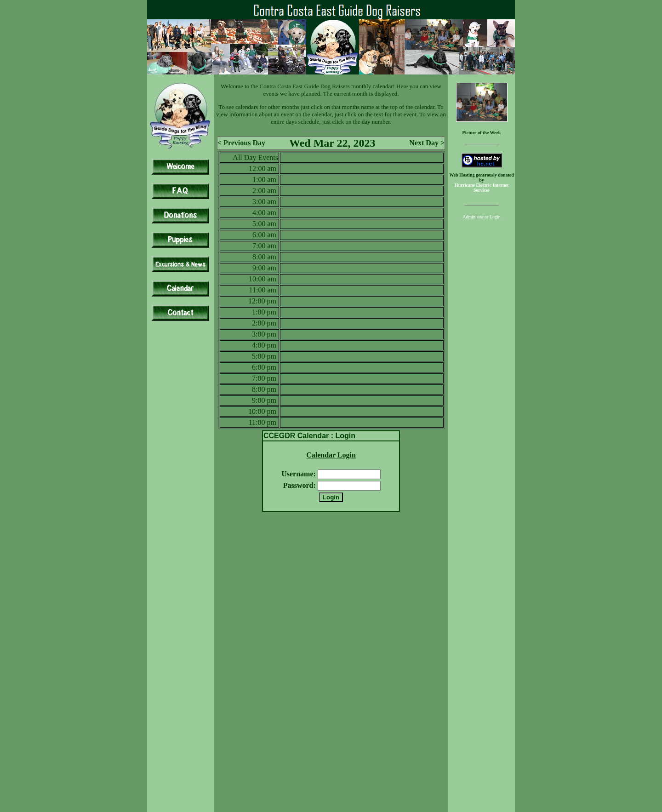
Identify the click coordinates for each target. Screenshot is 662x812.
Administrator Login (482, 217)
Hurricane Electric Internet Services (482, 188)
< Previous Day (241, 143)
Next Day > (427, 143)
